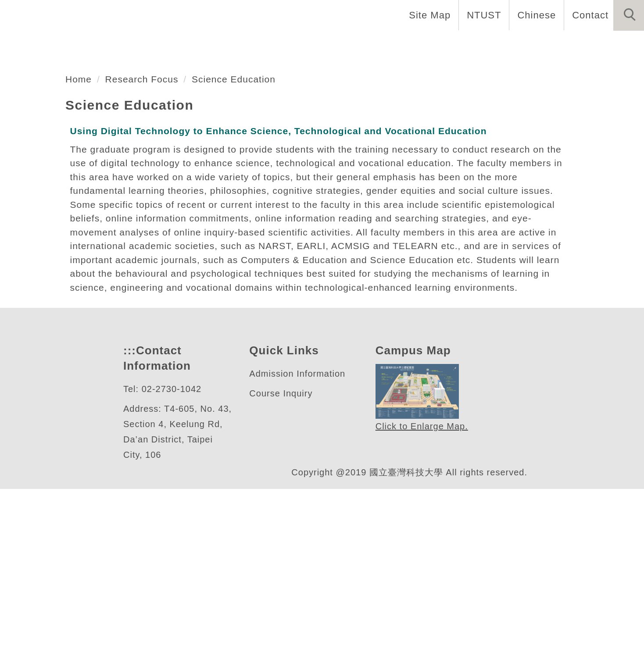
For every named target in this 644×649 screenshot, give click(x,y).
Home (147, 44)
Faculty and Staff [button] (300, 44)
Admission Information (301, 534)
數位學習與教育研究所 (118, 142)
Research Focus (144, 225)
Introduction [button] (210, 44)
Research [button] (613, 44)
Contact (589, 15)
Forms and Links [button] (534, 44)
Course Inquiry (283, 554)
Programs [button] (381, 44)
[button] (629, 15)
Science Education (239, 225)
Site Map (427, 15)
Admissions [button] (449, 44)
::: (129, 511)
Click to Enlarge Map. (422, 587)
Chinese (534, 15)
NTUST (481, 15)
